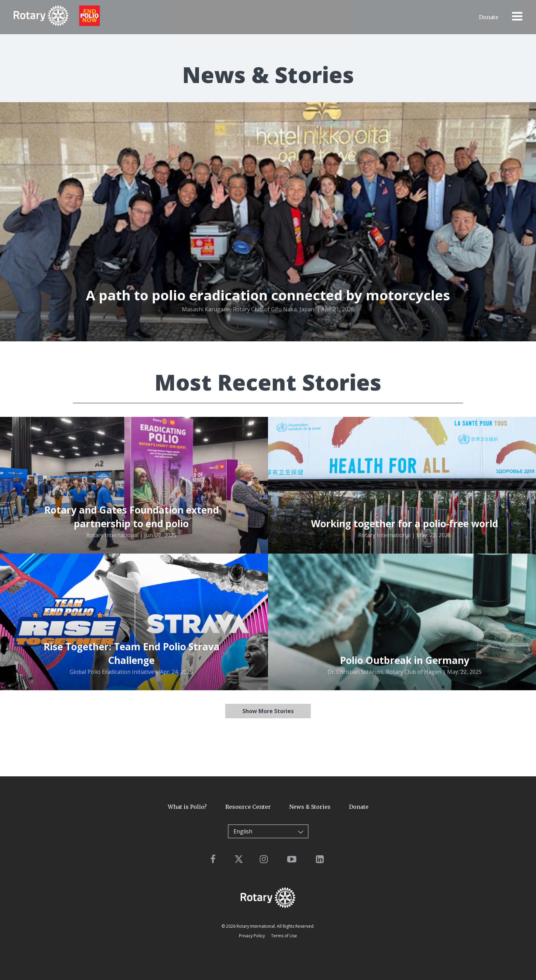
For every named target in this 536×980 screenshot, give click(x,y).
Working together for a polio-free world (405, 523)
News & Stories (310, 807)
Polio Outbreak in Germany (405, 660)
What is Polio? (187, 807)
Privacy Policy (252, 936)
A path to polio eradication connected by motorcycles (268, 295)
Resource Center (248, 807)
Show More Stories (268, 711)
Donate (489, 17)
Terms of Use (284, 936)
